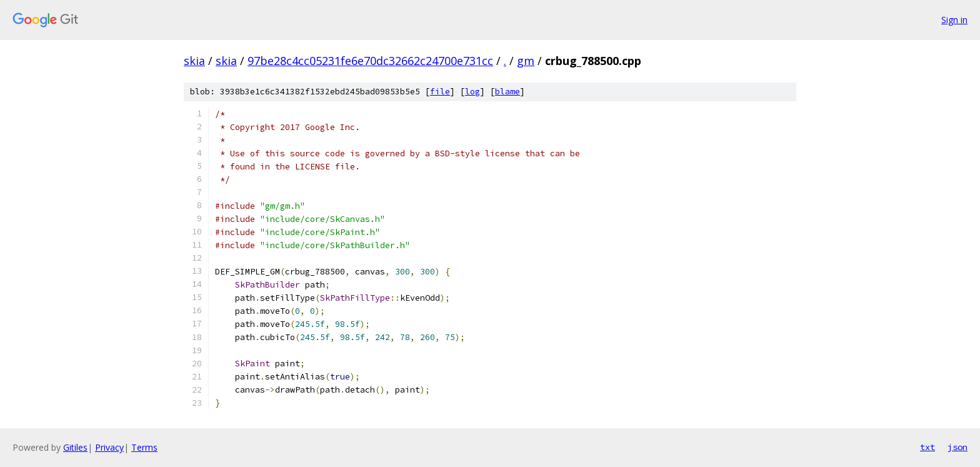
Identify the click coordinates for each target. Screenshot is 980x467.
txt (927, 447)
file (440, 92)
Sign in (954, 20)
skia (194, 61)
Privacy (109, 447)
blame (507, 92)
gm (526, 61)
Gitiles (75, 447)
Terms (144, 447)
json (957, 447)
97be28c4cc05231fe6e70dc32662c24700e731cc (370, 61)
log (472, 92)
